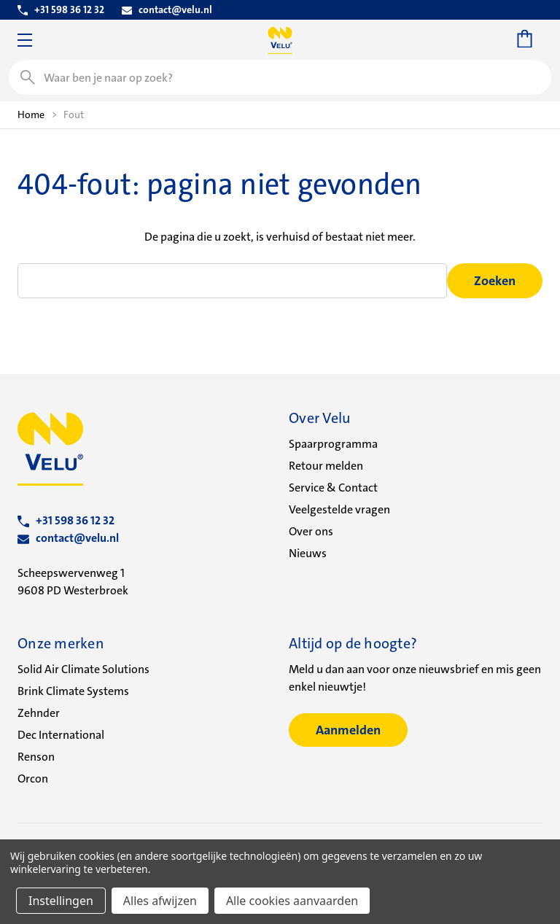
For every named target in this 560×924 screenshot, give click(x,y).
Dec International (61, 735)
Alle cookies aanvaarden (292, 901)
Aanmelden (348, 730)
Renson (36, 757)
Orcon (33, 779)
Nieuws (308, 553)
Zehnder (39, 713)
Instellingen (61, 901)
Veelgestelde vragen (339, 509)
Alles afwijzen (160, 901)
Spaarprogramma (333, 444)
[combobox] (280, 77)
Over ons (311, 531)
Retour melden (326, 466)
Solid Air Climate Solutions (83, 669)
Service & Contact (333, 488)
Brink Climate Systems (73, 691)
